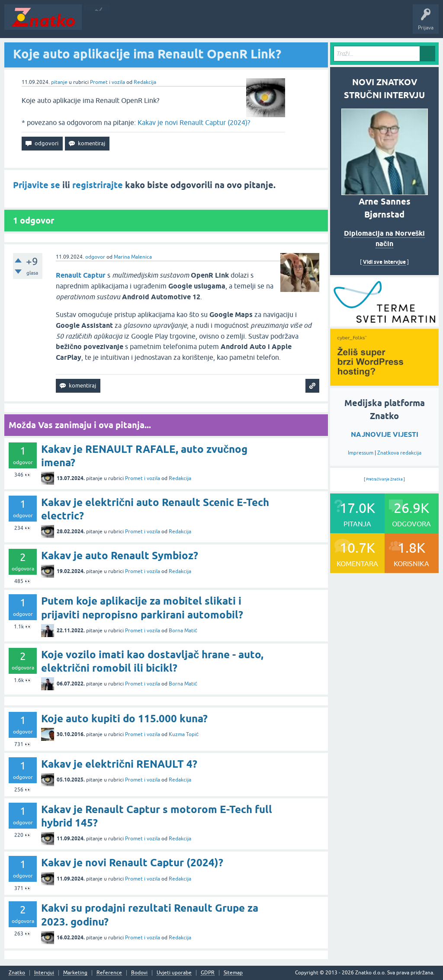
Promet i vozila (108, 82)
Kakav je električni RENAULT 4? (119, 764)
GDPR (208, 973)
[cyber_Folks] (384, 323)
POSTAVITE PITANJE (213, 23)
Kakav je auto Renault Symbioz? (120, 556)
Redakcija (145, 82)
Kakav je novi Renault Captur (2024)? (194, 122)
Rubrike (169, 23)
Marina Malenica (133, 257)
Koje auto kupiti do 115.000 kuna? (124, 719)
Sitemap (233, 973)
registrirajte (98, 185)
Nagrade (305, 23)
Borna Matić (183, 631)
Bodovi (139, 973)
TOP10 (278, 23)
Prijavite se (37, 185)
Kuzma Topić (184, 734)
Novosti (97, 23)
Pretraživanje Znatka (384, 479)
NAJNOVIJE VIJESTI (385, 434)
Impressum (361, 453)
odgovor (95, 257)
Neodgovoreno (133, 23)
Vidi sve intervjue (384, 262)
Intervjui (44, 973)
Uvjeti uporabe (174, 973)
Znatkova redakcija (399, 453)
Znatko (17, 973)
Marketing (75, 973)
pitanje (59, 82)
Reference (109, 973)
